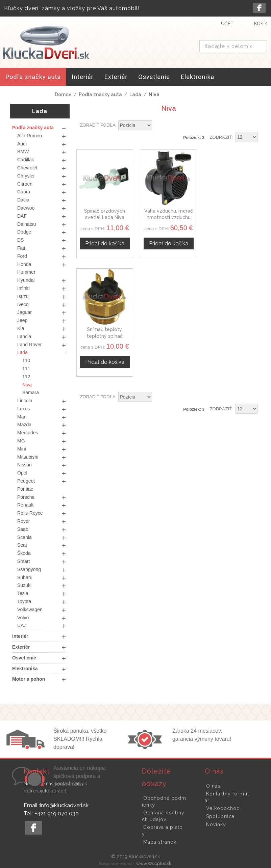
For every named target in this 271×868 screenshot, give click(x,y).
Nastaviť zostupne (158, 126)
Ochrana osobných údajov (163, 816)
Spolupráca (220, 816)
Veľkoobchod (223, 808)
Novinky (216, 824)
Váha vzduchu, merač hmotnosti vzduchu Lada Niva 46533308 (169, 218)
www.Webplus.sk (154, 863)
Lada (135, 94)
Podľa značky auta (100, 94)
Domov (63, 94)
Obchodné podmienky (164, 802)
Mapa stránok (160, 842)
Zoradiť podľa (98, 125)
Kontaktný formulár (227, 797)
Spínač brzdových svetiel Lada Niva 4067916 (105, 218)
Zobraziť (221, 137)
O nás (213, 786)
